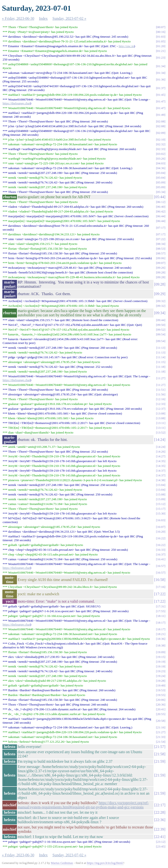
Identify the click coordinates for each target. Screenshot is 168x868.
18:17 (161, 623)
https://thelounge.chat (16, 103)
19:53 (161, 690)
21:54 (161, 742)
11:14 (161, 357)
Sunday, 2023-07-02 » (69, 18)
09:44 (161, 320)
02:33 (161, 149)
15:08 (161, 494)
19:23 (161, 671)
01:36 (161, 79)
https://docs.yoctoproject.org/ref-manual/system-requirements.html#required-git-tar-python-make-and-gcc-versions (83, 805)
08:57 (161, 253)
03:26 (161, 159)
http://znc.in (126, 46)
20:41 (161, 709)
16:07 (161, 527)
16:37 (161, 554)
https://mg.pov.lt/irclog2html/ (105, 863)
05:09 (161, 182)
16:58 (160, 580)
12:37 (161, 409)
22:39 (160, 829)
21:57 (160, 747)
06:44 (161, 216)
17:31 (161, 606)
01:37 (161, 88)
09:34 (160, 313)
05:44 (160, 197)
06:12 (161, 202)
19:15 (161, 657)
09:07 (161, 263)
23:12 (161, 842)
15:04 (161, 485)
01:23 (161, 58)
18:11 (161, 616)
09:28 (161, 272)
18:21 (161, 634)
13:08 (161, 413)
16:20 (161, 532)
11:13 (161, 348)
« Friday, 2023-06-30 (18, 18)
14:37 (161, 471)
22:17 (160, 805)
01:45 (161, 95)
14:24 (160, 440)
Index (43, 18)
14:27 (161, 456)
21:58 (160, 754)
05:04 (161, 173)
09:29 (160, 294)
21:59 (160, 761)
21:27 (161, 732)
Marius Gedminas (62, 863)
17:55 (161, 611)
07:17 (161, 228)
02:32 (161, 144)
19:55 (161, 695)
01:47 (161, 101)
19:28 (161, 681)
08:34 (161, 244)
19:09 (161, 652)
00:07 (161, 27)
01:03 (161, 37)
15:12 (161, 504)
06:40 (161, 207)
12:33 (161, 404)
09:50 (161, 325)
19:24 (161, 676)
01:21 (161, 51)
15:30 (161, 513)
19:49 (161, 685)
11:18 (161, 367)
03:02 (161, 154)
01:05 (161, 41)
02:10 (161, 139)
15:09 (161, 499)
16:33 (161, 550)
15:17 (161, 509)
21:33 (161, 737)
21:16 (161, 727)
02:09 (161, 133)
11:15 (161, 362)
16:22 (161, 538)
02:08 (161, 121)
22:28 (160, 812)
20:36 (161, 704)
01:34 (161, 66)
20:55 (161, 714)
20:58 (161, 721)
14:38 (161, 480)
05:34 (161, 192)
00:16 (161, 32)
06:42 (161, 211)
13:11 (161, 423)
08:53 (161, 249)
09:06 (161, 258)
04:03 (161, 163)
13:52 (161, 432)
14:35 (161, 461)
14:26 (161, 452)
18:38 (161, 645)
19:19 (161, 662)
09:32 (161, 301)
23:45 (161, 846)
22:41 (160, 837)
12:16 (161, 399)
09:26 (161, 268)
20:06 (161, 700)
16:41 (161, 559)
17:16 (161, 587)
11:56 (161, 394)
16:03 (161, 520)
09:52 (161, 330)
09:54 (161, 334)
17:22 (160, 594)
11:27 (161, 378)
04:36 (161, 168)
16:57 (161, 566)
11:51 (161, 390)
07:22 (161, 239)
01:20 (161, 46)
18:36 (161, 639)
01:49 (161, 115)
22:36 (160, 820)
